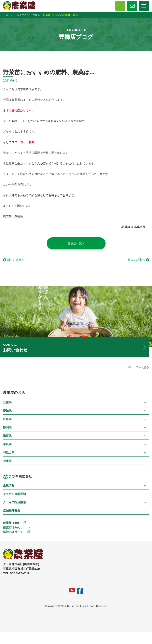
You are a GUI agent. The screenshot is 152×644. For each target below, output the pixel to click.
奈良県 (7, 444)
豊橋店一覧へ (76, 243)
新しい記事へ (16, 260)
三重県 (7, 402)
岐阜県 (7, 419)
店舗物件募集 (12, 511)
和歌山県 (9, 452)
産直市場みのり (13, 527)
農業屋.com (11, 523)
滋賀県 (7, 436)
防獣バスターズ (13, 532)
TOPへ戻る (142, 367)
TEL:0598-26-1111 (16, 573)
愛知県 (7, 411)
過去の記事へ (136, 260)
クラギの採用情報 (14, 502)
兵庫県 (7, 461)
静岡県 (7, 427)
